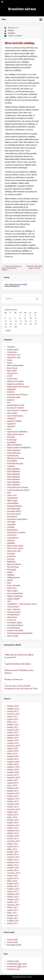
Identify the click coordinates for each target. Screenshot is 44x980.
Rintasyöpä (11, 570)
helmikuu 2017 (13, 738)
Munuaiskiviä (12, 517)
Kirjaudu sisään (13, 961)
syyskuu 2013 (13, 846)
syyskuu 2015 (13, 783)
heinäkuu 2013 (13, 852)
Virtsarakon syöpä (14, 623)
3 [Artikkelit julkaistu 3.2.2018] (30, 316)
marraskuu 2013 (13, 841)
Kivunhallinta (12, 461)
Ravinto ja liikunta (14, 564)
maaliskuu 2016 (13, 767)
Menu (4, 19)
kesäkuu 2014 (13, 823)
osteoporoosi (13, 538)
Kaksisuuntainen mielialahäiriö (19, 448)
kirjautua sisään (21, 284)
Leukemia (11, 466)
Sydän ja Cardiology (15, 596)
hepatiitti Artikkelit (14, 421)
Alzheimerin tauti (14, 355)
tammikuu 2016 (13, 772)
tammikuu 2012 (13, 900)
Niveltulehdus (12, 530)
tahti (9, 601)
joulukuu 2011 (13, 902)
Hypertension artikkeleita (17, 432)
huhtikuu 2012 (13, 892)
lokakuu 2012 (12, 876)
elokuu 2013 (12, 849)
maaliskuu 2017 (13, 735)
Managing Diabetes (15, 506)
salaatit (10, 572)
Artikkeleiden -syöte (17, 964)
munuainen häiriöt (14, 511)
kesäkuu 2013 (13, 854)
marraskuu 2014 (13, 809)
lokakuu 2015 (12, 780)
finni (9, 403)
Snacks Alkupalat (14, 586)
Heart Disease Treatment (17, 411)
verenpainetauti (13, 615)
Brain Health (12, 371)
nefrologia (11, 522)
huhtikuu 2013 (13, 860)
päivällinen (11, 543)
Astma (10, 360)
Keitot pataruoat (14, 453)
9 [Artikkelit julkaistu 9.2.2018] (25, 318)
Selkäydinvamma (13, 578)
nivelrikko (11, 527)
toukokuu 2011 (13, 921)
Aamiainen (11, 347)
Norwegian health (14, 945)
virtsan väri (12, 620)
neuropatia (11, 524)
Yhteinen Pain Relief (15, 631)
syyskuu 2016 (13, 751)
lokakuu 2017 (12, 717)
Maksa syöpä (12, 501)
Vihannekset (12, 617)
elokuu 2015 (12, 786)
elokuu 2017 (12, 722)
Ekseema (11, 392)
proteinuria (11, 556)
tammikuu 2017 (13, 740)
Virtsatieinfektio (14, 628)
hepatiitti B (11, 424)
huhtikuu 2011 (13, 923)
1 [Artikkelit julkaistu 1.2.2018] (20, 316)
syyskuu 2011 (13, 910)
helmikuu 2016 (13, 770)
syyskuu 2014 (13, 815)
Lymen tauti (12, 495)
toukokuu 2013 (13, 857)
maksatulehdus (13, 503)
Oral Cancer (12, 535)
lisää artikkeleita (13, 469)
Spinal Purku (12, 588)
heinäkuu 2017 (13, 725)
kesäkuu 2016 (13, 759)
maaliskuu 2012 (13, 894)
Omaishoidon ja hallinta (16, 533)
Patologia (11, 554)
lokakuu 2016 (12, 748)
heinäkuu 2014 (13, 820)
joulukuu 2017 (13, 711)
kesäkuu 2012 (13, 886)
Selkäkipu (12, 33)
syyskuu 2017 (13, 719)
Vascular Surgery (14, 612)
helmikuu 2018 (13, 706)
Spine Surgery (12, 591)
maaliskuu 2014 (13, 831)
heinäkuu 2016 (13, 756)
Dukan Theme (27, 977)
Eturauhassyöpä (13, 397)
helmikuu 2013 (13, 865)
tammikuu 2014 (13, 836)
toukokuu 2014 (13, 825)
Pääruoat (11, 540)
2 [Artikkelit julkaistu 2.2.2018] (25, 316)
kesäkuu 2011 (13, 918)
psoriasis (11, 559)
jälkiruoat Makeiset (15, 445)
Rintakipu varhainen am (14, 679)
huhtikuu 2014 (13, 828)
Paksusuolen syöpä (15, 546)
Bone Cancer (12, 368)
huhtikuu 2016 (13, 764)
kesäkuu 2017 (13, 727)
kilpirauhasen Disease (16, 458)
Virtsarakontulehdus (15, 625)
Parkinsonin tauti (14, 551)
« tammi (8, 331)
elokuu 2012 (12, 881)
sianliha (10, 580)
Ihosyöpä (11, 437)
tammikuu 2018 (13, 709)
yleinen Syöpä (13, 636)
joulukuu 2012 (13, 870)
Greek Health (12, 940)
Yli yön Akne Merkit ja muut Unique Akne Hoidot (11, 268)
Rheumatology (13, 567)
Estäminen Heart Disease (17, 395)
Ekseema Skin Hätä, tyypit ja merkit (34, 267)
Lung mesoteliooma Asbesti (18, 490)
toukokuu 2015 (13, 793)
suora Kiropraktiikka (15, 593)
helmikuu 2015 (13, 801)
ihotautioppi (12, 440)
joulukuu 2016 (13, 743)
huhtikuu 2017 (13, 733)
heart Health (12, 413)
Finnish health (12, 942)
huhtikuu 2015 (13, 796)
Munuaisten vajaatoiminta (17, 519)
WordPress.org (13, 969)
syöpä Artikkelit (13, 599)
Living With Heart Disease (18, 487)
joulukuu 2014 (13, 807)
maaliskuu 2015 (13, 799)
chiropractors (12, 373)
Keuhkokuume (13, 456)
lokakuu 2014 (12, 812)
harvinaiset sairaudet (15, 408)
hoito (9, 429)
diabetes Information (15, 381)
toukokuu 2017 (13, 730)
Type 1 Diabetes (14, 609)
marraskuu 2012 (13, 873)
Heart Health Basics (15, 416)
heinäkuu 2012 (13, 884)
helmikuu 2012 (13, 897)
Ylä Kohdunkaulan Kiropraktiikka (20, 633)
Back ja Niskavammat (15, 365)
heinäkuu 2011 (13, 915)
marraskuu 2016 (13, 746)
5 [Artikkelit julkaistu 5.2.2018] (5, 318)
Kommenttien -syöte (17, 967)
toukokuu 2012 (13, 889)
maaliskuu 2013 (13, 862)
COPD (10, 376)
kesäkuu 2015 (13, 791)
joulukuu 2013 (13, 839)
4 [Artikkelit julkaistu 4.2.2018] (35, 316)
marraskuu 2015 (13, 778)
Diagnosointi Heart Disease (18, 387)
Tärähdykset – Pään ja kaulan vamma (22, 604)
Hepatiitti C (11, 426)
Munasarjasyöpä (14, 509)
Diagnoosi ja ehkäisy (15, 384)
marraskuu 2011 (13, 905)
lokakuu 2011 (12, 907)
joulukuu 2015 (13, 775)
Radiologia (11, 562)
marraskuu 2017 (13, 714)
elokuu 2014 (12, 817)
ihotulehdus (12, 442)
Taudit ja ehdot (13, 607)
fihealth (11, 30)
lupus (9, 493)
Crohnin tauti (12, 379)
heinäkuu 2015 (13, 788)
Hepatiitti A (11, 418)
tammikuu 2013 (13, 868)
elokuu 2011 (12, 913)
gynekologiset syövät (16, 405)
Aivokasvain (12, 352)
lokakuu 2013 (12, 844)
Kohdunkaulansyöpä (15, 464)
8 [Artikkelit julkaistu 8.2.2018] (20, 318)
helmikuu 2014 (13, 833)
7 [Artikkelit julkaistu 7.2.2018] (15, 318)
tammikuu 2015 (13, 804)
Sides (9, 583)
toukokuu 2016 (13, 762)
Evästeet (11, 400)
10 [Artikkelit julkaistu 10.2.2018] (31, 318)
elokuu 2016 (12, 754)
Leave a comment (15, 36)
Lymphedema (12, 498)
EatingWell (11, 389)
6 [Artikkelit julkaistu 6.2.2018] (10, 318)
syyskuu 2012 (13, 878)
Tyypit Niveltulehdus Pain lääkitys (18, 664)
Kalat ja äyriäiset (14, 450)
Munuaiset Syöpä (14, 514)
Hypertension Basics (15, 434)
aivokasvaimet (13, 350)
